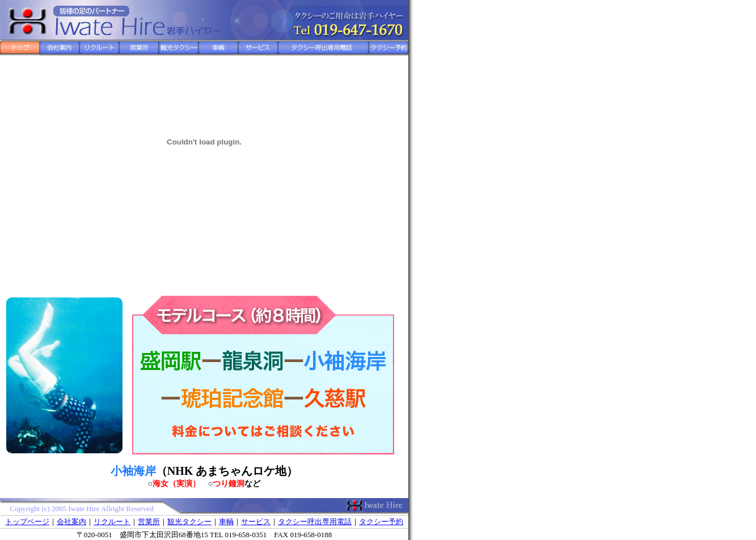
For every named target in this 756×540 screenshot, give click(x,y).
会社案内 (71, 522)
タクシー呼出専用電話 (315, 522)
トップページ (27, 522)
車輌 (226, 522)
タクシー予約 (381, 522)
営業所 (149, 522)
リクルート (112, 522)
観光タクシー (189, 522)
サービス (256, 522)
